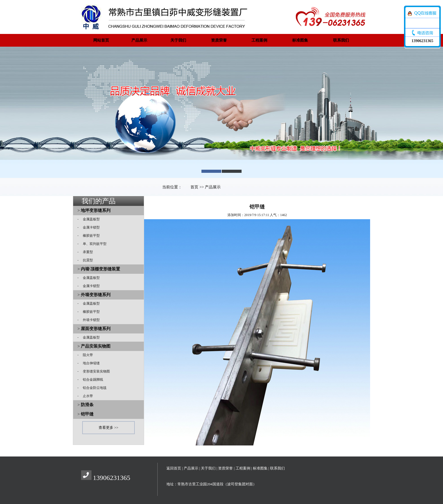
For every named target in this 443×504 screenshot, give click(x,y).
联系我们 (341, 40)
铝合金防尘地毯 (93, 388)
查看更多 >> (108, 427)
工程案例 (259, 40)
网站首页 (101, 40)
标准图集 (300, 40)
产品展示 (139, 40)
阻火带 (86, 355)
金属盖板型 (90, 219)
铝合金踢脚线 (91, 380)
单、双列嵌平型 (93, 244)
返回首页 (174, 468)
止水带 (86, 396)
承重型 (86, 252)
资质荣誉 (219, 40)
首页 (194, 187)
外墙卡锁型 (90, 320)
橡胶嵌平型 (90, 236)
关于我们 (178, 40)
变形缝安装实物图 (95, 371)
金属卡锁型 (90, 227)
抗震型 (86, 260)
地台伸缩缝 (90, 363)
